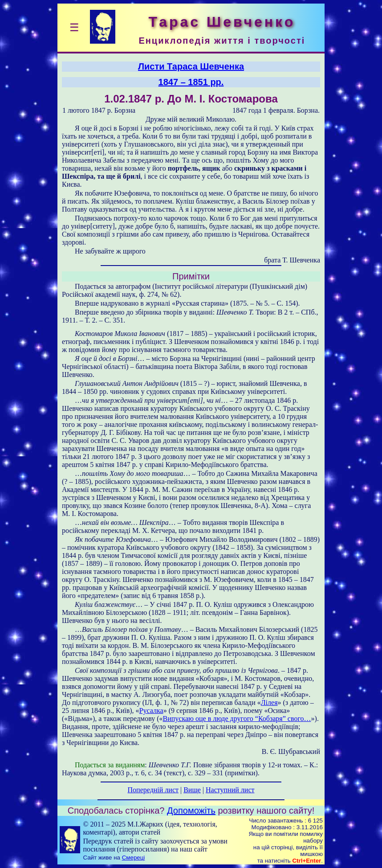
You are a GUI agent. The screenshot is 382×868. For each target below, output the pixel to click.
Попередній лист (153, 790)
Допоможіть (191, 811)
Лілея (269, 702)
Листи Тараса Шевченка (191, 66)
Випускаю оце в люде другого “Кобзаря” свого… (237, 719)
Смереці (134, 858)
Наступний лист (230, 790)
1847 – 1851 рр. (191, 82)
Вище (192, 790)
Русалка (151, 710)
